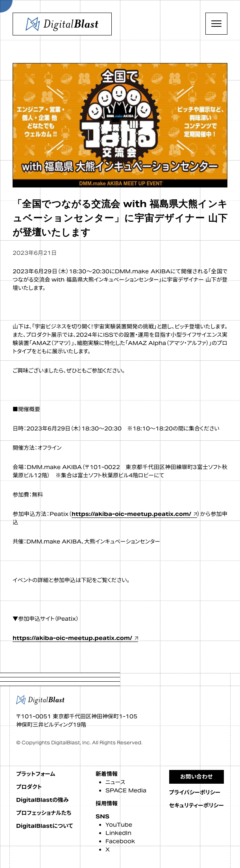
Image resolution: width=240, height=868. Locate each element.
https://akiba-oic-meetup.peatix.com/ (131, 514)
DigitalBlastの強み (42, 800)
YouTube (119, 825)
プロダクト (29, 787)
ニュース (115, 782)
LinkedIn (118, 833)
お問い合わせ (197, 777)
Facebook (120, 841)
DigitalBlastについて (44, 826)
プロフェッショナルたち (44, 813)
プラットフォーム (36, 774)
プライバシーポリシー (195, 792)
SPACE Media (126, 790)
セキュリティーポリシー (197, 805)
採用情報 (107, 803)
